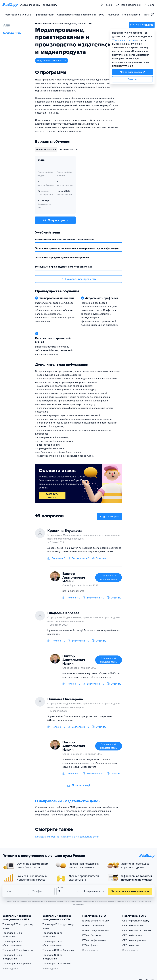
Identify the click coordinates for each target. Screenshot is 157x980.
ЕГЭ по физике (91, 945)
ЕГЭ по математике (93, 926)
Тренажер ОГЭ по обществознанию (52, 943)
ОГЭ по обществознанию (137, 931)
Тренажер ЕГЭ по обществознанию (12, 943)
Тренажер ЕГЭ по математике (12, 935)
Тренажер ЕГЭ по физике (17, 964)
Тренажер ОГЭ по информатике (52, 957)
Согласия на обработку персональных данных (94, 901)
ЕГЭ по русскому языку (96, 921)
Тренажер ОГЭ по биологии (58, 950)
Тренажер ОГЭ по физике (57, 964)
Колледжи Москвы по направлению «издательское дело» (67, 837)
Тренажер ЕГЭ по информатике (12, 957)
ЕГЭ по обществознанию (96, 931)
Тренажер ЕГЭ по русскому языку (18, 926)
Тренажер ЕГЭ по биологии (18, 950)
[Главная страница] (10, 5)
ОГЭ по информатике (134, 940)
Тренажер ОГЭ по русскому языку (58, 926)
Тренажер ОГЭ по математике (52, 935)
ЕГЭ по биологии (92, 935)
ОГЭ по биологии (132, 935)
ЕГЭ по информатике (94, 940)
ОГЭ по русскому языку (136, 921)
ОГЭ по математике (133, 926)
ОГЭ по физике (131, 945)
